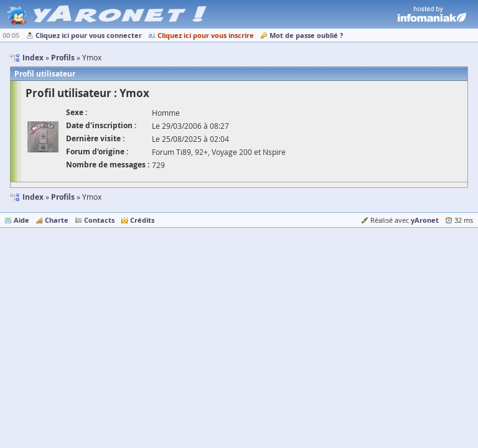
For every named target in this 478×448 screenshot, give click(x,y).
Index (33, 197)
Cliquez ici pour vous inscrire (206, 35)
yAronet (425, 220)
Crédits (142, 220)
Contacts (99, 220)
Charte (57, 220)
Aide (21, 220)
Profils (63, 197)
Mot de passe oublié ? (306, 35)
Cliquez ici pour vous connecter (89, 35)
